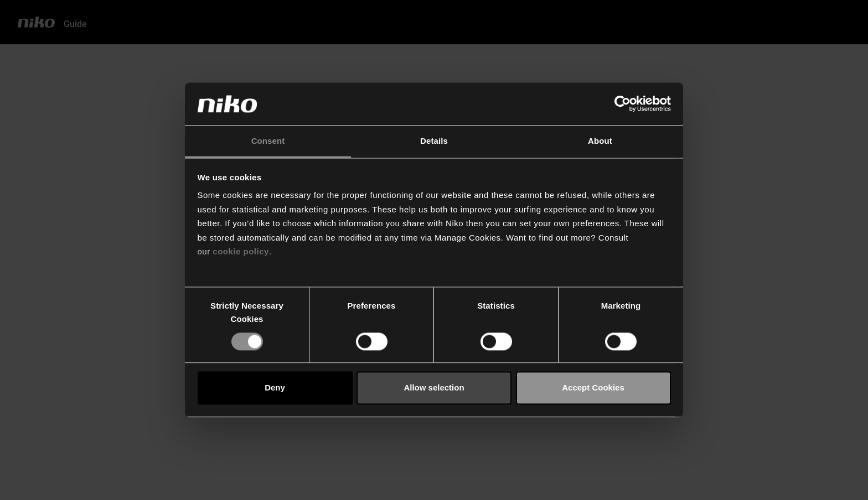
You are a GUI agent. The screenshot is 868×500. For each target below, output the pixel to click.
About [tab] (600, 141)
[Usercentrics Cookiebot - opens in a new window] (622, 104)
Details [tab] (434, 141)
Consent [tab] (268, 141)
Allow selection (434, 388)
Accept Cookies (593, 388)
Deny (275, 388)
